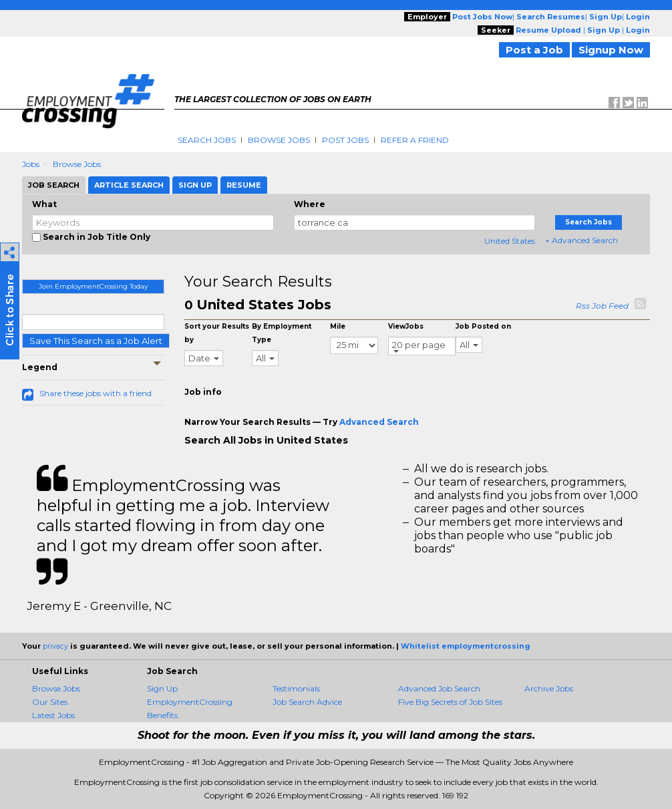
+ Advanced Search (581, 240)
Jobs (31, 164)
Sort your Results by (217, 333)
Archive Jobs (549, 688)
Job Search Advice (307, 702)
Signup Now (611, 50)
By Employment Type (282, 333)
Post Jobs (345, 140)
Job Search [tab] (54, 185)
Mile (338, 326)
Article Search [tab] (129, 185)
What (44, 204)
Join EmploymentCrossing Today (93, 286)
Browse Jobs (279, 140)
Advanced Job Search (439, 688)
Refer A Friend (415, 140)
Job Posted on (483, 326)
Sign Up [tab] (195, 185)
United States (510, 241)
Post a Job (534, 50)
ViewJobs (406, 326)
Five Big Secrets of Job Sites (450, 702)
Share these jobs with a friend (96, 393)
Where (310, 204)
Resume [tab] (244, 185)
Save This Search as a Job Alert (96, 341)
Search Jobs (207, 140)
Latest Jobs (53, 715)
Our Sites (50, 702)
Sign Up (162, 688)
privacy (55, 646)
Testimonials (296, 688)
